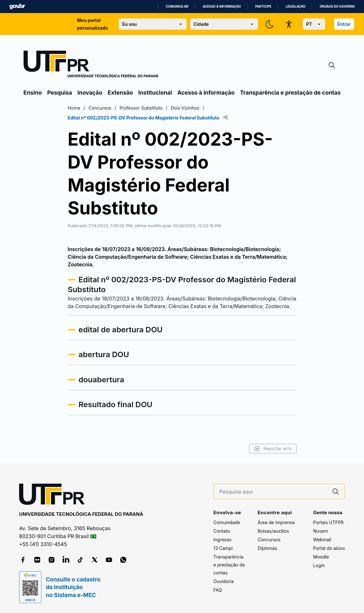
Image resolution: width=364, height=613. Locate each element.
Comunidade (227, 522)
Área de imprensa (276, 522)
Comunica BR (177, 7)
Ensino (33, 93)
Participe (263, 7)
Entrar (344, 24)
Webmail (322, 540)
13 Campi (223, 548)
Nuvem (321, 531)
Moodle (321, 557)
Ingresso (222, 540)
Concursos (269, 540)
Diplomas (267, 548)
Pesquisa (60, 93)
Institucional (155, 93)
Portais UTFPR (328, 522)
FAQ (218, 590)
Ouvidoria (224, 581)
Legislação (296, 7)
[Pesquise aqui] (273, 492)
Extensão (120, 93)
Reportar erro (273, 449)
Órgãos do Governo (337, 7)
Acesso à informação (222, 7)
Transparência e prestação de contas (290, 93)
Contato (222, 531)
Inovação (90, 93)
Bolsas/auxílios (273, 531)
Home (74, 108)
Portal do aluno (329, 548)
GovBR (17, 7)
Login (319, 565)
